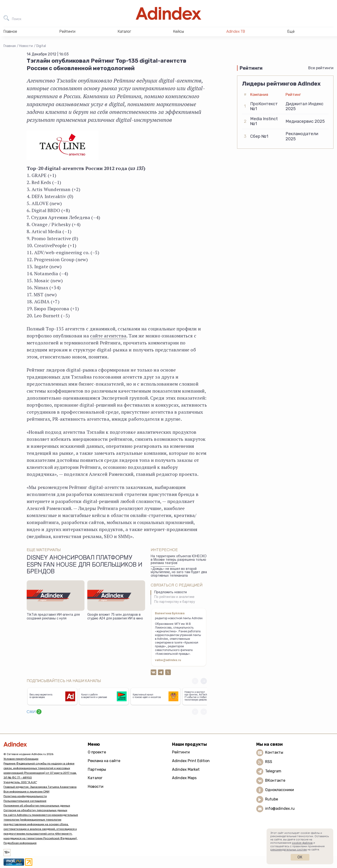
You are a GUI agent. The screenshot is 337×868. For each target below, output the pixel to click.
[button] (204, 681)
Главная (10, 46)
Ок (300, 857)
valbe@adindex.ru (168, 660)
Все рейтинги (321, 68)
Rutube (272, 799)
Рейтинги (181, 752)
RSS (269, 762)
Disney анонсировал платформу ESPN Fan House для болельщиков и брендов (84, 565)
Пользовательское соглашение (25, 801)
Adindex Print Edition (191, 761)
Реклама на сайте (104, 761)
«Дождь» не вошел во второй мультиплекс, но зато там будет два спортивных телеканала (179, 573)
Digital (41, 46)
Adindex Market (186, 769)
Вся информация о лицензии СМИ (26, 792)
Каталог (95, 778)
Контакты (274, 752)
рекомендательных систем (289, 850)
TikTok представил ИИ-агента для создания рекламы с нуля (53, 617)
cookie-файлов (302, 843)
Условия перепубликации (21, 759)
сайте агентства (108, 336)
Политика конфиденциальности (25, 796)
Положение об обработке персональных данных (37, 806)
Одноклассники (280, 790)
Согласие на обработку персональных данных (35, 810)
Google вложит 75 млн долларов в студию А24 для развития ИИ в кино (115, 617)
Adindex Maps (184, 778)
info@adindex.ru (280, 808)
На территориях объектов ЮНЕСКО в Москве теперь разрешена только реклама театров (179, 560)
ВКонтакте (275, 780)
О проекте (97, 752)
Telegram (273, 771)
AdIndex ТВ (236, 31)
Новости (26, 46)
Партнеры (97, 769)
